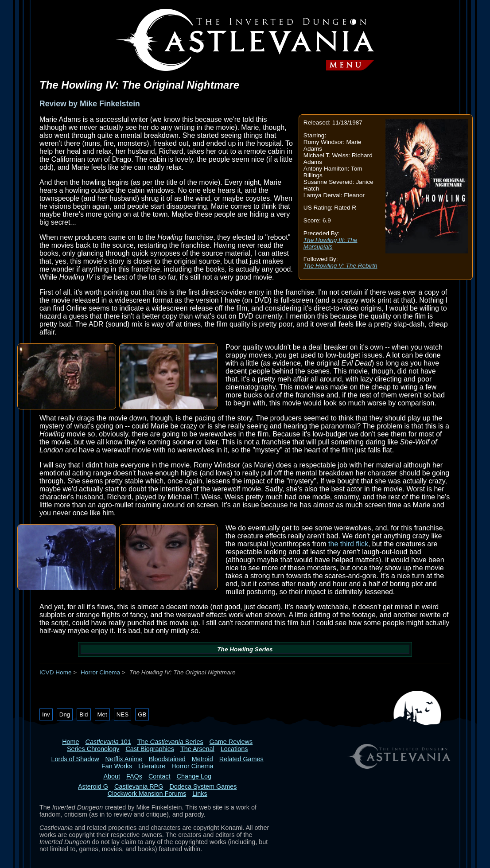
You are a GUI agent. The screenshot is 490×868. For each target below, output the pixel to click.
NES (122, 714)
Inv (46, 714)
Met (102, 714)
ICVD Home (56, 672)
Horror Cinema (100, 672)
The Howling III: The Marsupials (331, 243)
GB (142, 714)
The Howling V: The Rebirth (340, 266)
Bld (84, 714)
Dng (65, 714)
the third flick (348, 544)
